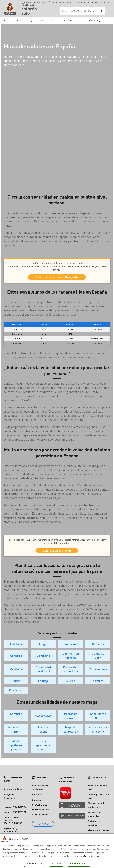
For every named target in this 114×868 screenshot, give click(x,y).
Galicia (16, 685)
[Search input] (79, 11)
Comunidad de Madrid (43, 673)
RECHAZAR (56, 863)
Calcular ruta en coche (98, 734)
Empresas (42, 3)
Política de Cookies (92, 856)
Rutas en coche (43, 734)
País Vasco (16, 695)
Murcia (71, 685)
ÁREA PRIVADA (43, 828)
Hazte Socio (8, 21)
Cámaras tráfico (16, 720)
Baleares (98, 648)
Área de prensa (83, 3)
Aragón (43, 648)
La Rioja (43, 685)
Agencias (37, 804)
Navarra (98, 685)
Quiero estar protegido (57, 554)
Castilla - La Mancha (71, 660)
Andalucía (16, 648)
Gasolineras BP (16, 734)
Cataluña (16, 673)
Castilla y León (98, 660)
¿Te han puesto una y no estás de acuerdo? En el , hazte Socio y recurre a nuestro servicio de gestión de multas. (57, 266)
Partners (37, 799)
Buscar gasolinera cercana (43, 749)
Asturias (71, 648)
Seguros (32, 21)
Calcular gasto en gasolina (16, 749)
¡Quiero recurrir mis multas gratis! (57, 278)
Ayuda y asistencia (101, 21)
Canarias (16, 660)
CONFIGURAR (34, 863)
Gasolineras (43, 720)
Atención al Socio (14, 793)
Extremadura (98, 673)
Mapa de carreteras (71, 734)
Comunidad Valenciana (71, 673)
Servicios (21, 21)
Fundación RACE (67, 21)
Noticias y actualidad (48, 21)
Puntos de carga (71, 720)
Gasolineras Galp (98, 720)
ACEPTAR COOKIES (79, 863)
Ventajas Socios (103, 3)
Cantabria (43, 660)
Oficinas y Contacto (61, 3)
